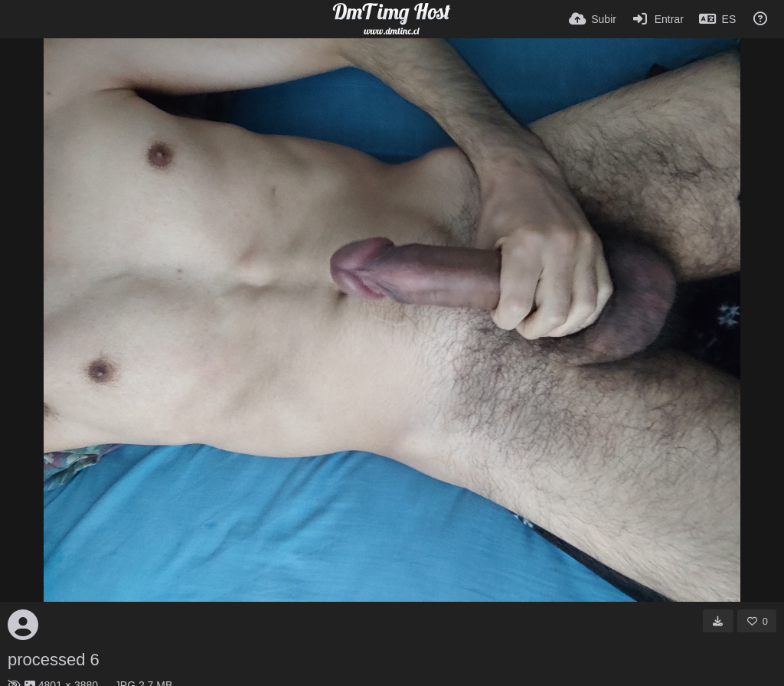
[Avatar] (23, 625)
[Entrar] (658, 19)
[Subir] (593, 19)
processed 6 (54, 660)
